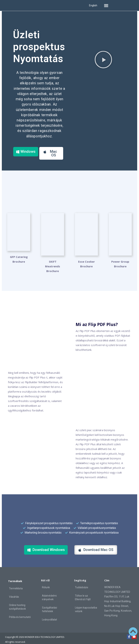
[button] (106, 5)
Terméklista (16, 584)
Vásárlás (14, 592)
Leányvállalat (50, 615)
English (93, 5)
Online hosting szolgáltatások (17, 602)
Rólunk (46, 583)
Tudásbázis (82, 583)
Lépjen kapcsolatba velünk (86, 605)
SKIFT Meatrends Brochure (53, 262)
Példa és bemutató (20, 612)
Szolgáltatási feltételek (50, 605)
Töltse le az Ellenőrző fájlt (83, 593)
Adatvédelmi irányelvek (49, 593)
